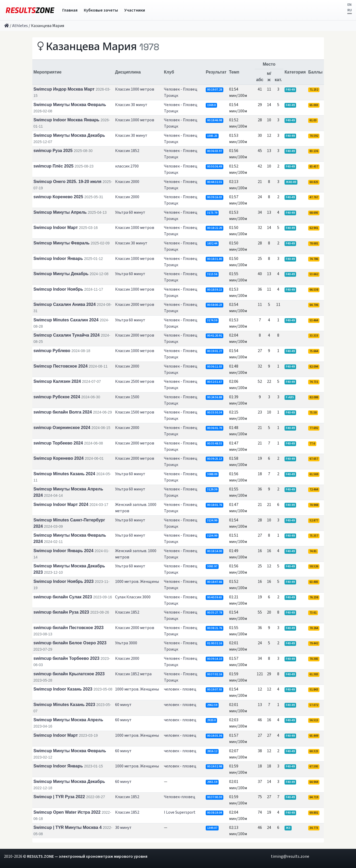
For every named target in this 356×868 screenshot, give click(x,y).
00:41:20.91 (215, 336)
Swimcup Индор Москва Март (64, 89)
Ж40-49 (291, 182)
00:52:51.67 (215, 382)
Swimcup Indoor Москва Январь (66, 120)
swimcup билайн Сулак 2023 (63, 597)
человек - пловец (180, 689)
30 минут (123, 828)
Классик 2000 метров (135, 305)
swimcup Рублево (52, 351)
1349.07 (212, 828)
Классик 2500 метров (135, 381)
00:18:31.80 (215, 259)
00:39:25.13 (215, 459)
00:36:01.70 (215, 428)
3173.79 (212, 213)
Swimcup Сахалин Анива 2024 (65, 304)
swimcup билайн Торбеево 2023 (66, 658)
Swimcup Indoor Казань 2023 (63, 689)
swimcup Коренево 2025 (58, 197)
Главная (70, 10)
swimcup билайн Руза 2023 (61, 612)
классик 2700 (127, 166)
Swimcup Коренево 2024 (58, 458)
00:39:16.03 (215, 197)
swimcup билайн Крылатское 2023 (69, 674)
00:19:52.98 (215, 767)
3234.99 (212, 536)
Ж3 (288, 828)
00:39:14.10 (215, 659)
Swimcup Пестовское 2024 (60, 366)
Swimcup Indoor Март (56, 228)
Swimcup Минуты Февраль (61, 243)
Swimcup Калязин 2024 (57, 381)
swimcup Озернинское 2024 (62, 428)
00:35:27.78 (215, 613)
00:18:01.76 (215, 505)
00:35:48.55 (215, 444)
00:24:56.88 (215, 397)
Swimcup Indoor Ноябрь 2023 (63, 581)
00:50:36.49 (215, 167)
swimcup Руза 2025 (53, 151)
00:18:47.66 (215, 582)
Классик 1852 (127, 151)
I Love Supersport (180, 812)
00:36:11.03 (215, 367)
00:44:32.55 (215, 182)
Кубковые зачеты (101, 10)
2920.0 (211, 720)
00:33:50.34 (215, 413)
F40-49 (290, 90)
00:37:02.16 (215, 674)
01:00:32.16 (215, 643)
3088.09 (212, 474)
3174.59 (212, 320)
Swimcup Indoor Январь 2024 (63, 551)
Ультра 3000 (126, 643)
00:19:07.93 (215, 690)
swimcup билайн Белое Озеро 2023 (70, 643)
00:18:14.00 (215, 551)
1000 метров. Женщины (137, 582)
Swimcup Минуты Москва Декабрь (69, 135)
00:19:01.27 (215, 351)
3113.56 (212, 274)
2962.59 (212, 705)
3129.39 (212, 490)
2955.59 (212, 782)
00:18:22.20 (215, 228)
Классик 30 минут (131, 105)
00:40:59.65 (215, 597)
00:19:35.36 (215, 736)
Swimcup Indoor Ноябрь (58, 289)
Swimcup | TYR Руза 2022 (59, 797)
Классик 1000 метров (135, 89)
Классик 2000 (127, 182)
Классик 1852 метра (133, 674)
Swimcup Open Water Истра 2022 (67, 812)
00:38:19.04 (215, 813)
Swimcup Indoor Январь (58, 258)
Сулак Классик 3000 (133, 597)
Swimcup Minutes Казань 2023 (64, 705)
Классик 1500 (127, 397)
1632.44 (212, 244)
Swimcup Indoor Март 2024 (61, 504)
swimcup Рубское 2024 (57, 397)
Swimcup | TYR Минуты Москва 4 (68, 827)
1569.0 (211, 105)
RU (350, 10)
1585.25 (212, 136)
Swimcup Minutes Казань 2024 (64, 474)
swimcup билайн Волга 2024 (63, 412)
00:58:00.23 (215, 305)
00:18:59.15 (215, 290)
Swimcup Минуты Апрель (60, 212)
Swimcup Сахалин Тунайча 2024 (66, 335)
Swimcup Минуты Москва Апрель (68, 720)
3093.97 (212, 566)
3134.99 (212, 521)
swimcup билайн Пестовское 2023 (68, 628)
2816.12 (212, 751)
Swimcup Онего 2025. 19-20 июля (67, 182)
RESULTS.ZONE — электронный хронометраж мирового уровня (87, 856)
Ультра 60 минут (130, 212)
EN (349, 5)
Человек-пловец (180, 797)
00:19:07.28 (215, 90)
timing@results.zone (290, 856)
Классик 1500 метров (135, 412)
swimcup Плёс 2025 (53, 166)
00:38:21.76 (215, 628)
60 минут (123, 705)
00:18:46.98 (215, 120)
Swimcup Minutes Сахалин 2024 (66, 320)
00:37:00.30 (215, 797)
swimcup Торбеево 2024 (58, 443)
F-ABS (290, 397)
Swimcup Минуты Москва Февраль (70, 105)
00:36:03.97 (215, 151)
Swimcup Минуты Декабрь (61, 274)
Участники (135, 10)
